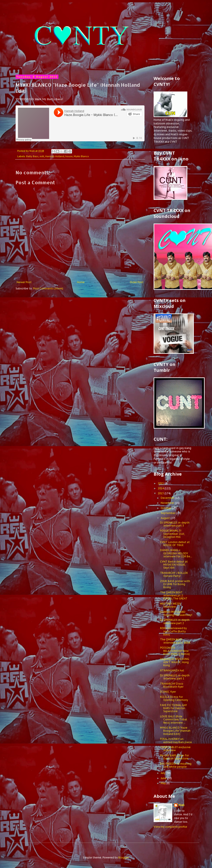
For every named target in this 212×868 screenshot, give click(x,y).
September (168, 513)
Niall (181, 805)
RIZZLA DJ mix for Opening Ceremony (174, 698)
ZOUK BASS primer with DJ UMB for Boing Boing (175, 584)
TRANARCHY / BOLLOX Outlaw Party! (174, 574)
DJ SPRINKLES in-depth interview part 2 (175, 621)
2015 (161, 483)
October (166, 508)
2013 (161, 493)
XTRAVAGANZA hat (172, 670)
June (164, 778)
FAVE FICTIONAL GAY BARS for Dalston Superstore (173, 708)
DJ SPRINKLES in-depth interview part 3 (175, 524)
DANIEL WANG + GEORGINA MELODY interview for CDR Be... (176, 553)
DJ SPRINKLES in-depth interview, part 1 (175, 677)
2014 (161, 488)
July (163, 773)
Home (81, 282)
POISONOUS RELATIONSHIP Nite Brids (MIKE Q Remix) (175, 651)
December (168, 498)
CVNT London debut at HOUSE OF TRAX (175, 544)
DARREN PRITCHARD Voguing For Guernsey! (176, 613)
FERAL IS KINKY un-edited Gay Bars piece (176, 740)
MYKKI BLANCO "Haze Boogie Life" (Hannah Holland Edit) (175, 731)
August (166, 518)
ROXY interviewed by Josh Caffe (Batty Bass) (173, 631)
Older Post (137, 282)
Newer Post (24, 282)
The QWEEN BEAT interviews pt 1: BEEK (175, 641)
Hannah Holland (55, 156)
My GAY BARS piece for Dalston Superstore (174, 757)
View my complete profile (170, 827)
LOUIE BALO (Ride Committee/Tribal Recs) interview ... (174, 720)
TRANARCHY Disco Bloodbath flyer (172, 685)
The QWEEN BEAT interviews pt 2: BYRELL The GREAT (174, 596)
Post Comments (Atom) (48, 288)
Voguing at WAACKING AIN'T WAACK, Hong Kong (175, 662)
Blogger (123, 857)
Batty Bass (32, 156)
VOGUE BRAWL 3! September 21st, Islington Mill (173, 534)
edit (42, 156)
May (164, 783)
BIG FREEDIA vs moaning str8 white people (176, 765)
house (69, 156)
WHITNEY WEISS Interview (170, 605)
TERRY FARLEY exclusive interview (175, 749)
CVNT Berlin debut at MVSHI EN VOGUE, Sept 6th (174, 565)
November (168, 503)
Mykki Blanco (81, 156)
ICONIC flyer (168, 692)
